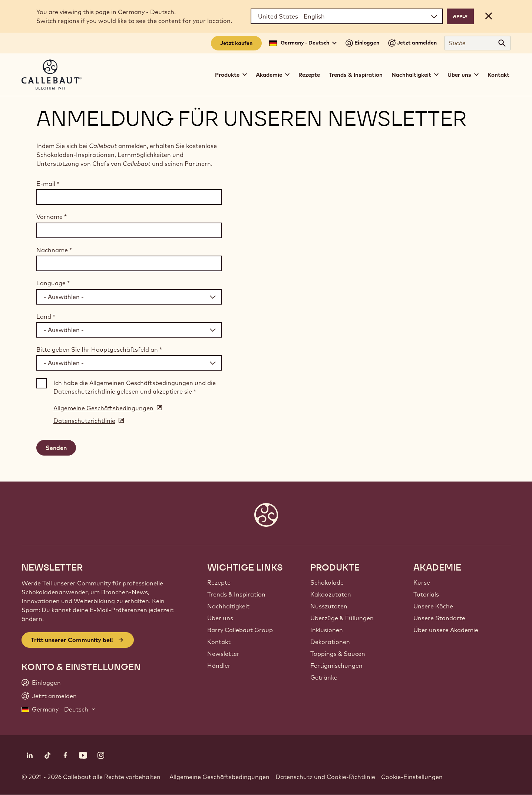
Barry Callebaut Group (240, 630)
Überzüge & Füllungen (342, 618)
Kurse (422, 582)
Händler (219, 666)
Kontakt (498, 75)
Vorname (52, 217)
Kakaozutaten (331, 594)
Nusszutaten (329, 606)
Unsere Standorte (439, 618)
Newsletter (223, 654)
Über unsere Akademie (446, 630)
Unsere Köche (433, 606)
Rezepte (309, 75)
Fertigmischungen (336, 666)
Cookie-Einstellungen (412, 777)
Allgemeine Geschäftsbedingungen (219, 777)
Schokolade (327, 582)
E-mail (48, 184)
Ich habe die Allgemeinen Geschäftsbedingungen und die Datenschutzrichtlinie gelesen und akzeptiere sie (135, 387)
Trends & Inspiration (356, 75)
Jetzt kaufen (236, 43)
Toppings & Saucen (338, 654)
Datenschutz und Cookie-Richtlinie (325, 777)
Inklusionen (327, 630)
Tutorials (426, 594)
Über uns (220, 618)
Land (46, 316)
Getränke (324, 677)
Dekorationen (330, 642)
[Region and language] (347, 16)
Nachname (54, 250)
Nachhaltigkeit (228, 606)
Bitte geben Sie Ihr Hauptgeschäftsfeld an (99, 349)
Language (53, 283)
